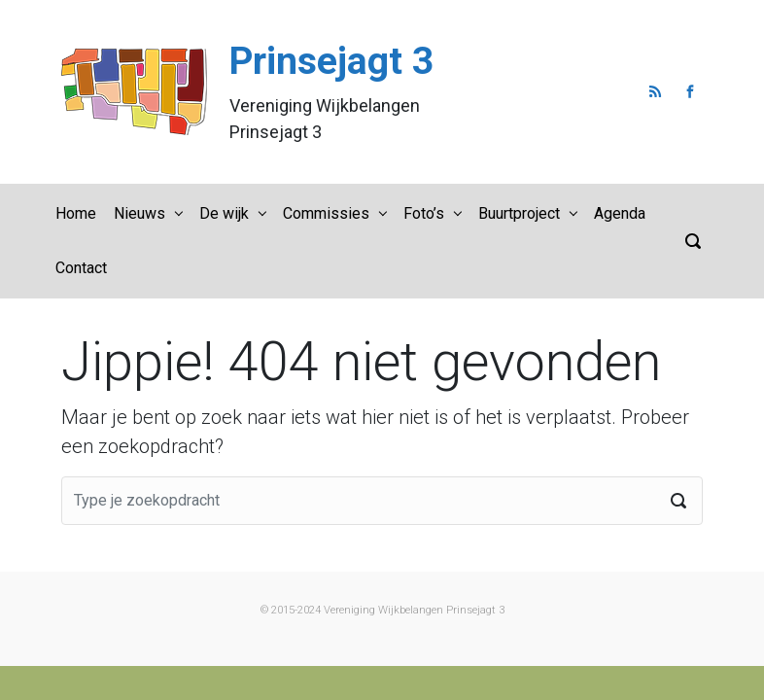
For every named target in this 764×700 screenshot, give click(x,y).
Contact (81, 268)
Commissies (326, 213)
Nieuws (139, 213)
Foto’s (424, 213)
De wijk (224, 213)
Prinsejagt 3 (331, 61)
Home (76, 213)
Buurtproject (519, 213)
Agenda (620, 213)
